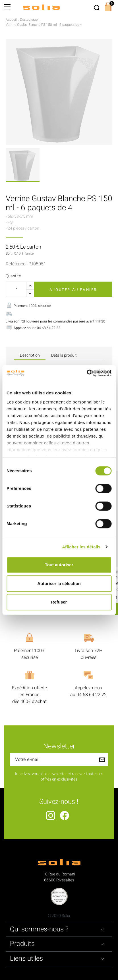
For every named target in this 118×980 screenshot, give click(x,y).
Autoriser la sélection (59, 583)
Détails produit (64, 355)
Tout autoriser (59, 565)
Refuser (59, 602)
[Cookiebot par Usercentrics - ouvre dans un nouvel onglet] (87, 373)
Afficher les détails (81, 547)
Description (30, 355)
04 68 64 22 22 (92, 695)
